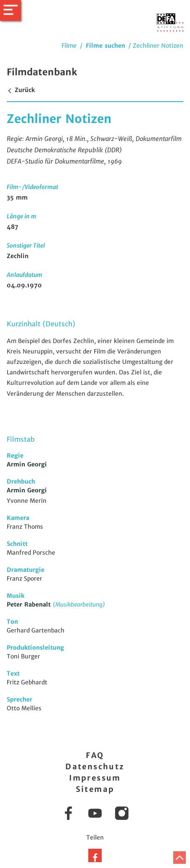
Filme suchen (105, 46)
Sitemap (95, 789)
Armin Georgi (27, 464)
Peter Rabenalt (30, 604)
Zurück (21, 90)
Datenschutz (95, 767)
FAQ (95, 755)
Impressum (95, 778)
